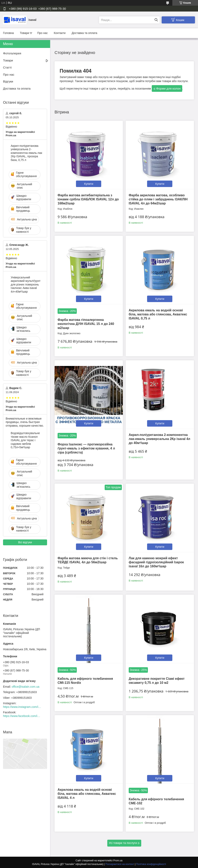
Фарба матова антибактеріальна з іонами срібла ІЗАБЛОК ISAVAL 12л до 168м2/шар (88, 199)
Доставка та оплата (84, 33)
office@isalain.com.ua (26, 687)
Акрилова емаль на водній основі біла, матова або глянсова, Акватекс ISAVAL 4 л (87, 794)
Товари (24, 33)
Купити (89, 184)
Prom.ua (118, 861)
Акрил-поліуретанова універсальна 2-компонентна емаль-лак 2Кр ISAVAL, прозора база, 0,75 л (26, 153)
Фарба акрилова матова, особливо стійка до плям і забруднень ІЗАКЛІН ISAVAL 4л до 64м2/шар (158, 199)
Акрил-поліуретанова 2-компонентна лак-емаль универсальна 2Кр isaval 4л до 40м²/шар (160, 439)
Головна (8, 33)
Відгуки (8, 81)
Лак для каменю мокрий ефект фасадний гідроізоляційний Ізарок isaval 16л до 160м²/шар (156, 562)
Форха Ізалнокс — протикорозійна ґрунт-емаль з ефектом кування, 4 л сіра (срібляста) (86, 448)
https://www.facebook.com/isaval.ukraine (22, 716)
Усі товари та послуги (123, 843)
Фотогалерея (12, 53)
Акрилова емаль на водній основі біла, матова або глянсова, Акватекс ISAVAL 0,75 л (158, 314)
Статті (7, 67)
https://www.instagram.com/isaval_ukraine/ (22, 707)
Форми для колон (168, 88)
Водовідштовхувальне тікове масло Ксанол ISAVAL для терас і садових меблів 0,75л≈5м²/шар (25, 440)
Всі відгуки (25, 542)
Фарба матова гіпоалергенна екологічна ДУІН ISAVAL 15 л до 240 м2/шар (86, 324)
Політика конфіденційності (151, 864)
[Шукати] (156, 20)
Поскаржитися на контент (120, 864)
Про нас (42, 33)
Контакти (60, 33)
